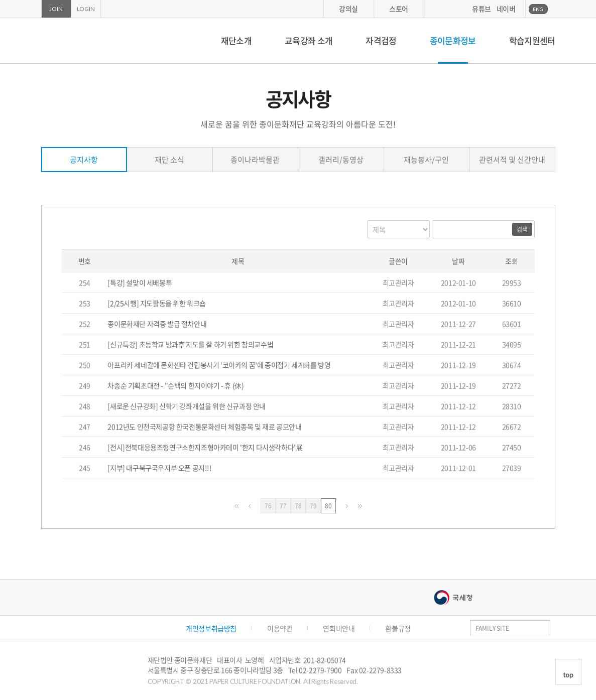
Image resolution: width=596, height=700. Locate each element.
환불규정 (398, 628)
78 (300, 506)
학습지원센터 (532, 40)
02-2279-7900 (320, 670)
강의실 (348, 9)
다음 (347, 506)
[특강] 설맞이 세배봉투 (140, 283)
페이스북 (539, 660)
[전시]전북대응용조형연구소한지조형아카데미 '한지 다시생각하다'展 (205, 447)
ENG (538, 9)
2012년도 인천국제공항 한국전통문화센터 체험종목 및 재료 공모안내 (204, 427)
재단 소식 (169, 160)
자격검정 (381, 40)
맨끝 (360, 506)
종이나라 (147, 597)
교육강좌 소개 (309, 40)
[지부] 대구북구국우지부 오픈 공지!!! (159, 468)
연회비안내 (339, 628)
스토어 (399, 9)
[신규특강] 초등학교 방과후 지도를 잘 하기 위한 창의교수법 (190, 344)
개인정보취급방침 (211, 628)
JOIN (56, 9)
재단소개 (236, 40)
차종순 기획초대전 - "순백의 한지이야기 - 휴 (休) (175, 385)
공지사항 (84, 160)
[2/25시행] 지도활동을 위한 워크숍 (157, 303)
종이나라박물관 (255, 160)
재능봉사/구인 (426, 160)
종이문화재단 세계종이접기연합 (86, 41)
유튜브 (482, 9)
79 (315, 506)
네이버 (506, 9)
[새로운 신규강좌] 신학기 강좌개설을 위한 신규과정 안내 (187, 406)
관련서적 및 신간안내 (512, 160)
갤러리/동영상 (341, 160)
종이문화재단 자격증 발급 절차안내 (157, 324)
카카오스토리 (553, 660)
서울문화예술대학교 (358, 597)
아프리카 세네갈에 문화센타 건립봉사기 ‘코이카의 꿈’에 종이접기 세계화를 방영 (219, 365)
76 (270, 506)
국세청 (453, 597)
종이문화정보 (453, 40)
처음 (236, 506)
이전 (250, 506)
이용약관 (280, 628)
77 (285, 506)
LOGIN (86, 9)
